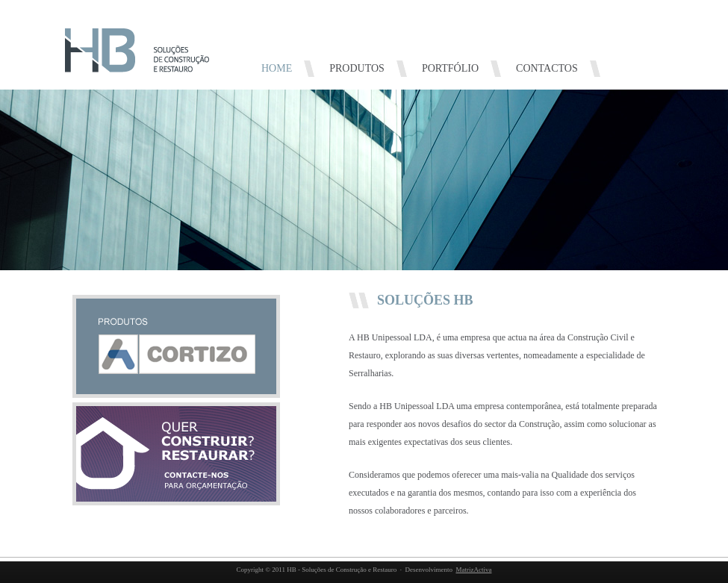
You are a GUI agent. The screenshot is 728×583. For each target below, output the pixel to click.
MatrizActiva (473, 570)
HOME (277, 68)
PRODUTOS (357, 68)
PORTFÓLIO (450, 68)
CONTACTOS (547, 68)
